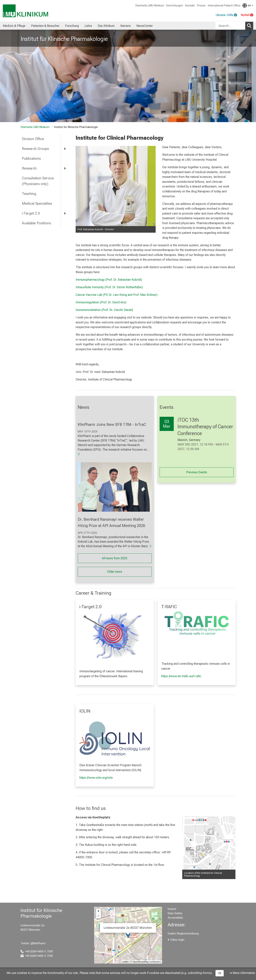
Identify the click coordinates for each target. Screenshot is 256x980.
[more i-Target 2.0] (65, 213)
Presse (201, 6)
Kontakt (190, 6)
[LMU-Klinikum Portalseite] (25, 11)
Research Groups (35, 149)
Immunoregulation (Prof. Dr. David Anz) (101, 302)
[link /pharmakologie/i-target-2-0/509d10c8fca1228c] (115, 635)
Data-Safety (175, 913)
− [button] (99, 916)
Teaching (29, 194)
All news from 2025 (115, 558)
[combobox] (234, 26)
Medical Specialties (37, 203)
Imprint (172, 909)
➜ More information (242, 973)
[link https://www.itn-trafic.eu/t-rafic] (197, 623)
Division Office (33, 139)
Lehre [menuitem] (88, 26)
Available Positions (36, 223)
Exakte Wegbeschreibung (183, 934)
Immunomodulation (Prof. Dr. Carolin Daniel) (104, 310)
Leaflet (125, 962)
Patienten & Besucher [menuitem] (45, 26)
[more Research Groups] (65, 149)
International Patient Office (224, 6)
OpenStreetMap (141, 962)
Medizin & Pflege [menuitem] (14, 26)
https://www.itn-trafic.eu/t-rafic (181, 676)
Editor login (177, 940)
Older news (115, 572)
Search (250, 26)
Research (29, 168)
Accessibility (175, 918)
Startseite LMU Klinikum (150, 6)
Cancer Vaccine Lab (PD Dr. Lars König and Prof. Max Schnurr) (117, 295)
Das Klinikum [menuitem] (106, 26)
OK (220, 973)
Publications (31, 158)
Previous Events (197, 472)
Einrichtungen (175, 6)
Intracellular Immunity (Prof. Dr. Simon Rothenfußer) (109, 287)
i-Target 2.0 (31, 213)
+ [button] (99, 911)
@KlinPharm (38, 943)
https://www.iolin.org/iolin (96, 777)
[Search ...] (230, 26)
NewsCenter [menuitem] (145, 26)
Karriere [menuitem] (126, 26)
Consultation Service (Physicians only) (38, 181)
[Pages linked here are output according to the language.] (248, 5)
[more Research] (65, 168)
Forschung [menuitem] (72, 26)
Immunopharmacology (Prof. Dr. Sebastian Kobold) (109, 280)
